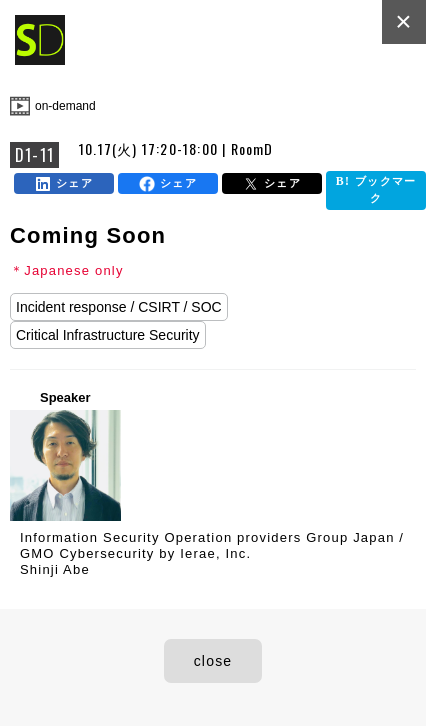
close (213, 661)
